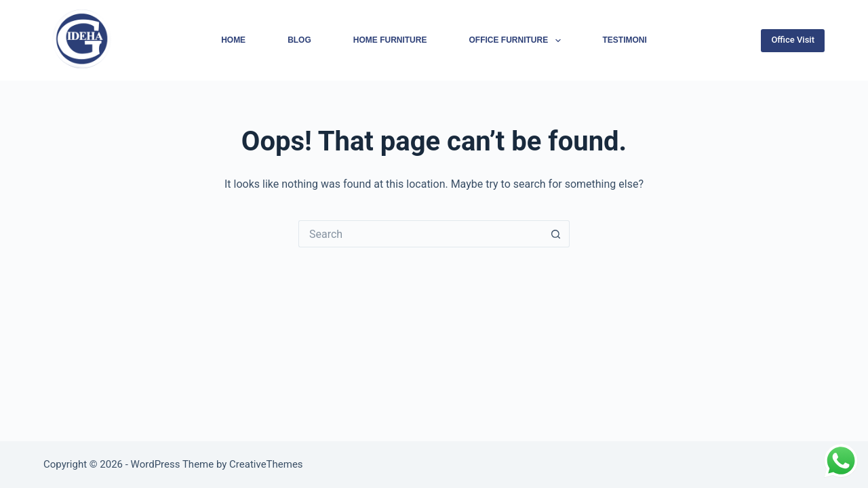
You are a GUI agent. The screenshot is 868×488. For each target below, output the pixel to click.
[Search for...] (420, 234)
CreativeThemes (266, 464)
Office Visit (793, 40)
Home (233, 40)
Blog (299, 40)
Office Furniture (517, 41)
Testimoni (625, 40)
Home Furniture (390, 40)
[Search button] (556, 234)
